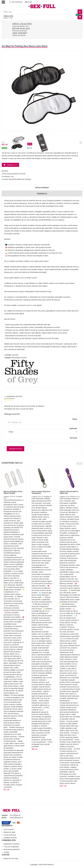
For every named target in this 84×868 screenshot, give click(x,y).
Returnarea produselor (12, 849)
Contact (6, 852)
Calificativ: (73, 428)
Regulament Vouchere (12, 844)
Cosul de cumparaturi (11, 847)
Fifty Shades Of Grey (19, 358)
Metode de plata (9, 832)
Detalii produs (42, 188)
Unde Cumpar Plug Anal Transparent (41, 492)
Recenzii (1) (42, 194)
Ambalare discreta (10, 838)
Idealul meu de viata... (11, 858)
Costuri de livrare (10, 835)
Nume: (75, 419)
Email (28, 2)
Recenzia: (74, 438)
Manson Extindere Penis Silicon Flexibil (13, 492)
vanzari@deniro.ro (16, 818)
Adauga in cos (12, 165)
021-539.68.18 (16, 2)
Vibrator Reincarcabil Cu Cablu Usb (69, 492)
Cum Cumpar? (9, 829)
